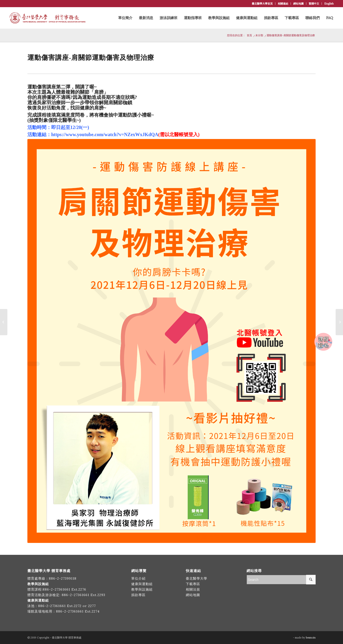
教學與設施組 (143, 589)
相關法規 (193, 589)
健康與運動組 (142, 584)
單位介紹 (138, 578)
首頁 (249, 35)
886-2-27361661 (56, 589)
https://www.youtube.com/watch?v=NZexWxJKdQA (105, 134)
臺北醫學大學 (197, 578)
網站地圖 (298, 4)
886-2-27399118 (63, 578)
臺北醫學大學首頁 (262, 4)
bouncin (311, 638)
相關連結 (283, 4)
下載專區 (193, 584)
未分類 (259, 35)
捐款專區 (138, 595)
